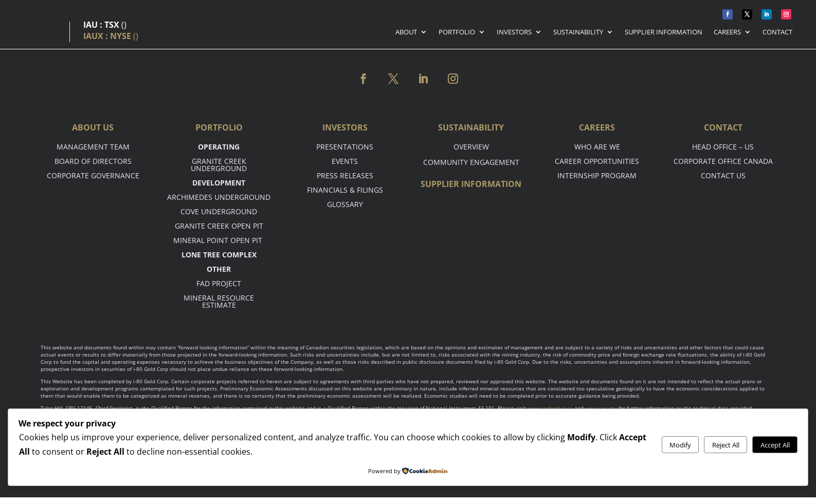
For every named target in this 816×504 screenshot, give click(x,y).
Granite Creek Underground (219, 165)
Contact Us (723, 175)
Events (345, 161)
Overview (471, 147)
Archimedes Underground (219, 197)
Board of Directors (93, 161)
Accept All (775, 445)
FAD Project (219, 283)
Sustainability (578, 32)
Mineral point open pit (219, 240)
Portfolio (457, 32)
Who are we (597, 147)
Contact (777, 32)
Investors (514, 32)
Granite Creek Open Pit (219, 226)
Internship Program (597, 175)
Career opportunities (597, 161)
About (406, 32)
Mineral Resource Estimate (219, 301)
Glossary (345, 204)
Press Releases (345, 175)
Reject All (726, 445)
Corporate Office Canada (723, 161)
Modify (680, 445)
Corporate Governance (93, 175)
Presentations (345, 147)
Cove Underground (219, 211)
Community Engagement (471, 162)
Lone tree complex (219, 255)
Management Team (93, 147)
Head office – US (723, 147)
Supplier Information (664, 32)
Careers (727, 32)
